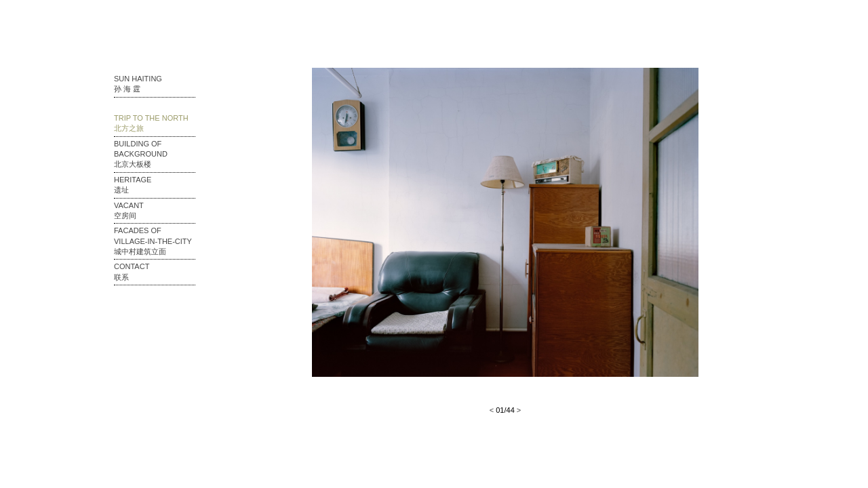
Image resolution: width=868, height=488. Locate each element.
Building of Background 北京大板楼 (141, 154)
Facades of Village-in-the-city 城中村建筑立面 (153, 241)
